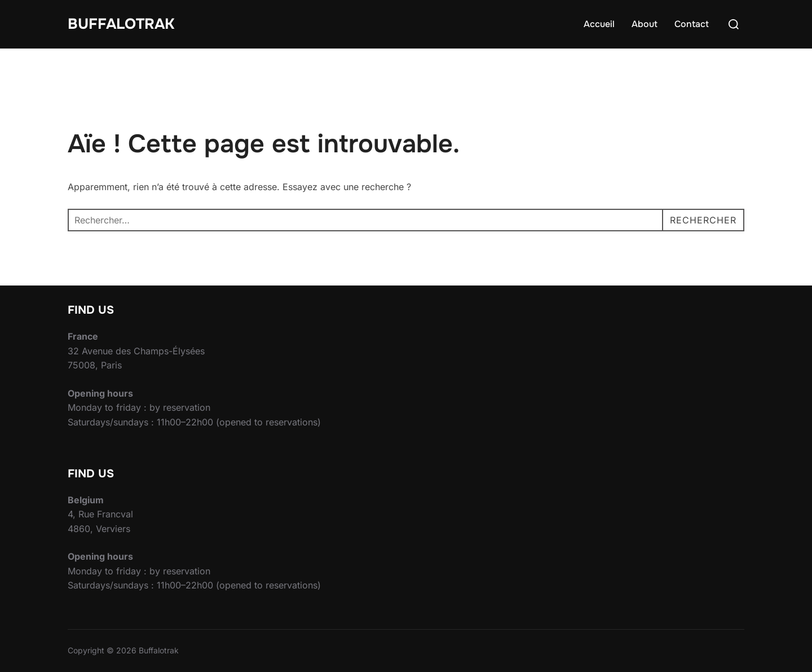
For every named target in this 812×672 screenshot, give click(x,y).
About (645, 24)
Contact (692, 24)
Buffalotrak (121, 24)
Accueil (599, 24)
